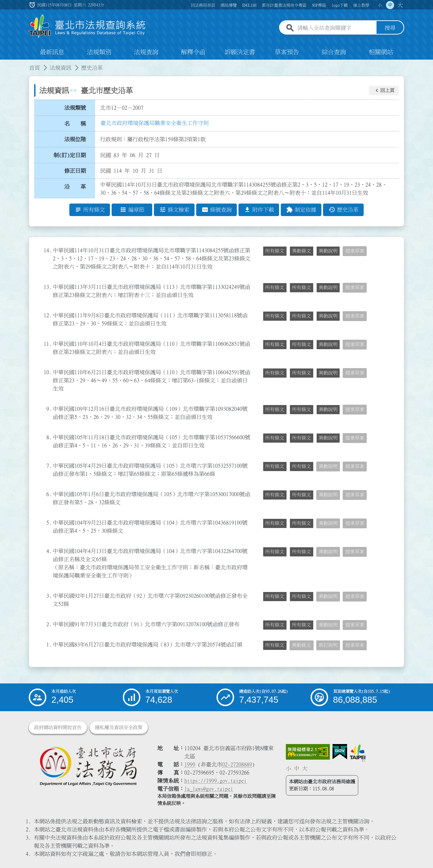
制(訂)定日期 (70, 155)
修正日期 (75, 171)
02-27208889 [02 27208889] (237, 764)
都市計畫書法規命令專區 (284, 5)
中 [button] (390, 5)
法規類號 (75, 108)
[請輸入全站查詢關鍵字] (336, 28)
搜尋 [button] (390, 28)
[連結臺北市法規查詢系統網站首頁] (87, 26)
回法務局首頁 (203, 5)
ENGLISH (249, 5)
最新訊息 (52, 52)
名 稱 (75, 124)
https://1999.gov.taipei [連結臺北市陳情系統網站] (215, 781)
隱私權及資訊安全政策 (119, 727)
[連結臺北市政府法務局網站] (88, 766)
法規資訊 (61, 68)
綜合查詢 (334, 52)
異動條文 (301, 251)
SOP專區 (319, 5)
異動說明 (328, 251)
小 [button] (380, 5)
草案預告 (287, 52)
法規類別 (99, 52)
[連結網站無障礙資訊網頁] (308, 752)
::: (4, 64)
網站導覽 (229, 5)
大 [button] (400, 5)
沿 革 (75, 187)
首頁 (35, 68)
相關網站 (381, 52)
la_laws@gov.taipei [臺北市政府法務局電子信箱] (209, 789)
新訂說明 (328, 645)
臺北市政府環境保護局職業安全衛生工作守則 (155, 123)
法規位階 (75, 139)
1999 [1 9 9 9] (190, 764)
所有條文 (275, 251)
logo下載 (340, 5)
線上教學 (361, 5)
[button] (384, 90)
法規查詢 (146, 52)
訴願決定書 (240, 52)
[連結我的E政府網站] (340, 752)
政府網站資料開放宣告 (58, 727)
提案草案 (355, 251)
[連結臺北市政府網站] (358, 753)
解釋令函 (193, 52)
